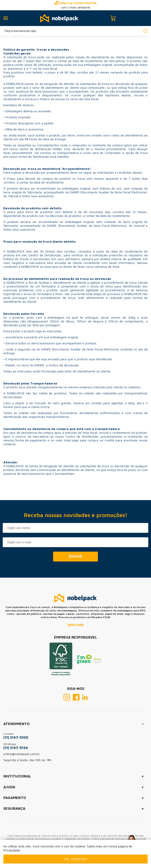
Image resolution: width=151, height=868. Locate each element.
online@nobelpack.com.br (22, 754)
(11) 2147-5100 (16, 737)
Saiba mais (75, 624)
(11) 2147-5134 (16, 748)
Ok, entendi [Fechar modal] (76, 859)
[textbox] (75, 31)
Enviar (75, 556)
